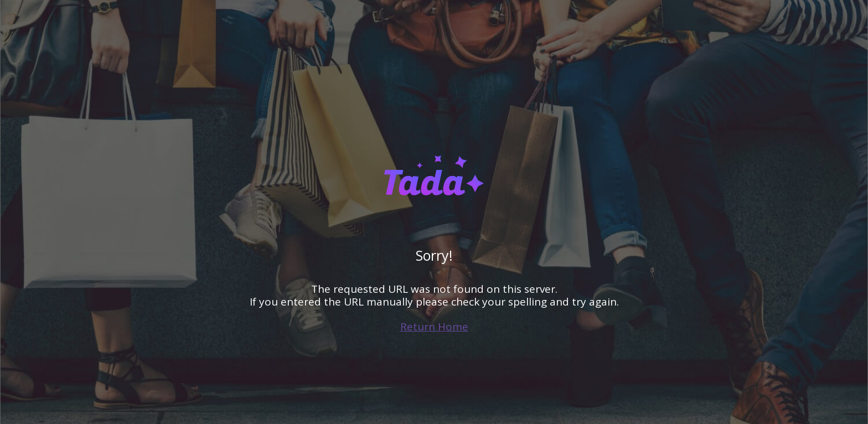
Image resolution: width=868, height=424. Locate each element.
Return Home (434, 327)
